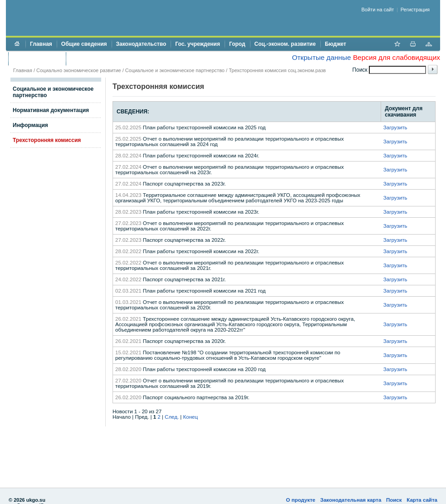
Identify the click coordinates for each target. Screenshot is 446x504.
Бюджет (336, 44)
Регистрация (415, 10)
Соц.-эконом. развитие (285, 44)
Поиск (394, 500)
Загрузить (395, 127)
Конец (191, 417)
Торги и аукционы (37, 59)
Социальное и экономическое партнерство (175, 70)
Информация (30, 125)
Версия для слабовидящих (397, 57)
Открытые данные (321, 57)
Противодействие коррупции (110, 59)
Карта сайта (422, 500)
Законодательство (141, 44)
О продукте (301, 500)
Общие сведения (84, 44)
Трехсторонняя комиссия (47, 140)
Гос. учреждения (198, 44)
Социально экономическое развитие (79, 70)
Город (237, 44)
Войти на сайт (378, 10)
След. (172, 417)
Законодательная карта (351, 500)
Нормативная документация (51, 110)
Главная (41, 44)
